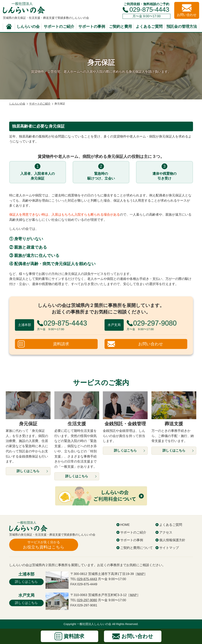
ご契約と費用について (137, 548)
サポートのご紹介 (59, 26)
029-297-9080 (87, 600)
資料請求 (61, 344)
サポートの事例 (92, 26)
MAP (141, 574)
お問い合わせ (151, 344)
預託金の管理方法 (182, 26)
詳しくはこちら (26, 582)
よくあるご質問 (149, 26)
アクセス (166, 532)
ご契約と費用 (120, 26)
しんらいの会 (28, 26)
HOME (125, 525)
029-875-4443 (149, 9)
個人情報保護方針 (172, 540)
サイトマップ (169, 548)
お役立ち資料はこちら (44, 545)
